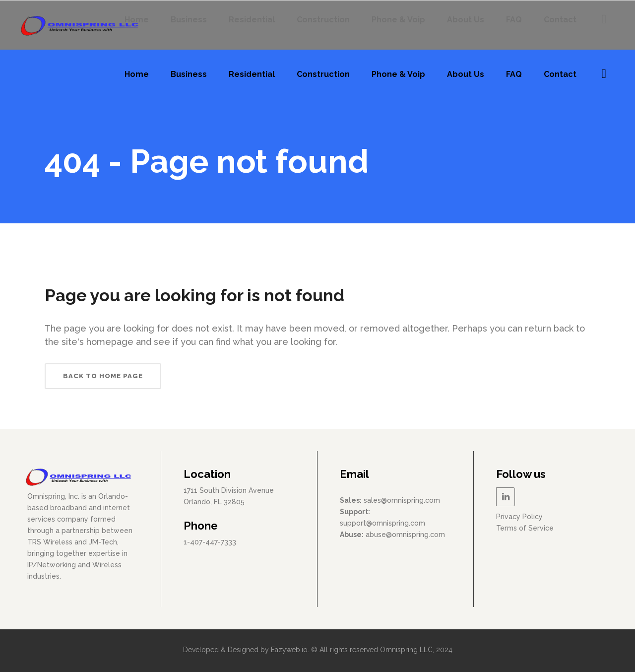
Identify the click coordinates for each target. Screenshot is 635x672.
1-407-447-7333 (210, 542)
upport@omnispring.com (384, 523)
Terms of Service (525, 528)
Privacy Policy (519, 517)
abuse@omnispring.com (405, 535)
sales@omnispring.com (402, 500)
